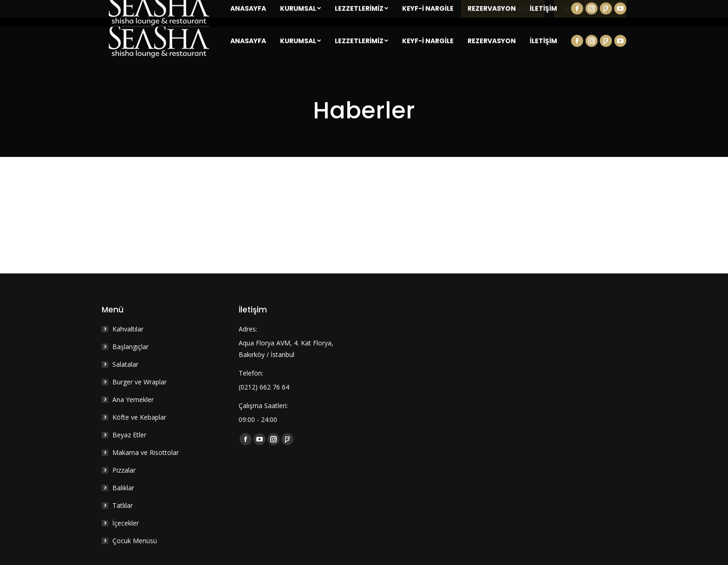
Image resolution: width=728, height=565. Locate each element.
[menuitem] (248, 41)
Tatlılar (123, 505)
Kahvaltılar (128, 329)
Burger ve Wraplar (140, 382)
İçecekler (126, 523)
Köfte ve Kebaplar (139, 417)
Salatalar (125, 364)
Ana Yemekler (133, 399)
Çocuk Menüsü (135, 541)
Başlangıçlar (130, 347)
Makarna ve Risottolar (146, 452)
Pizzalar (124, 470)
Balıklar (123, 488)
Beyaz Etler (129, 435)
